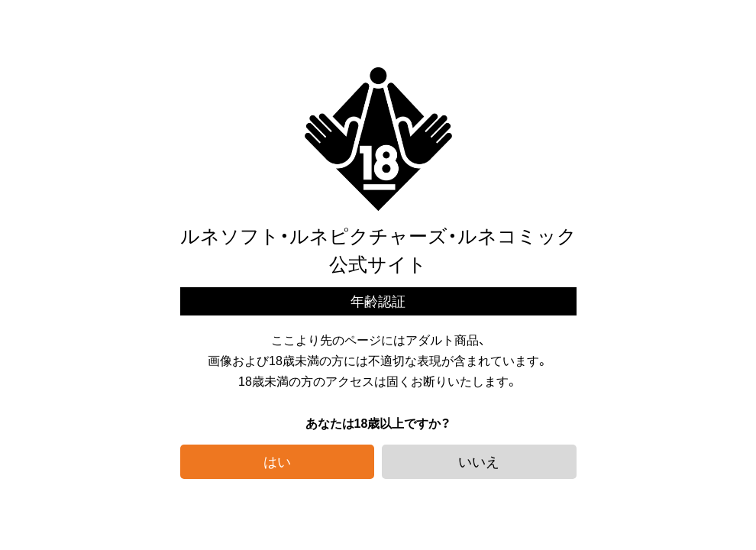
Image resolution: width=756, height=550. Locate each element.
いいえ (479, 461)
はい (277, 461)
